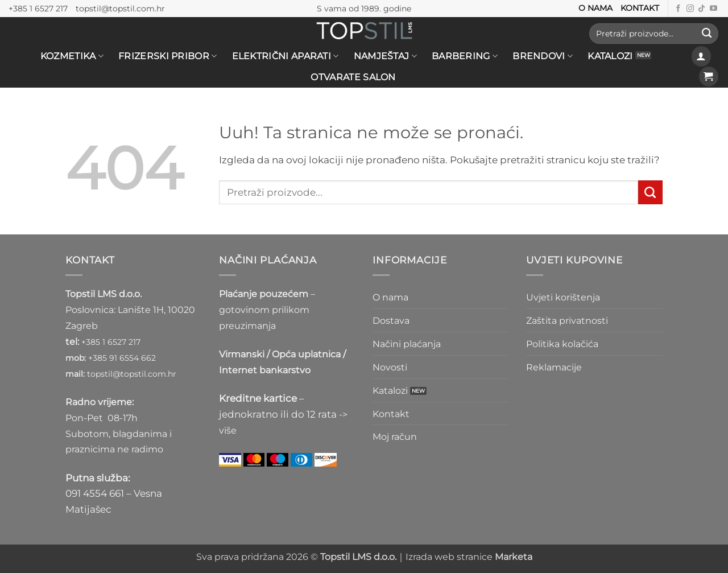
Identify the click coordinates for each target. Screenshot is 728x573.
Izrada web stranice (469, 557)
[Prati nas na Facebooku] (678, 9)
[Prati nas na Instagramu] (690, 9)
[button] (702, 56)
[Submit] (707, 34)
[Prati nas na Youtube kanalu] (713, 9)
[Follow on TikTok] (702, 9)
